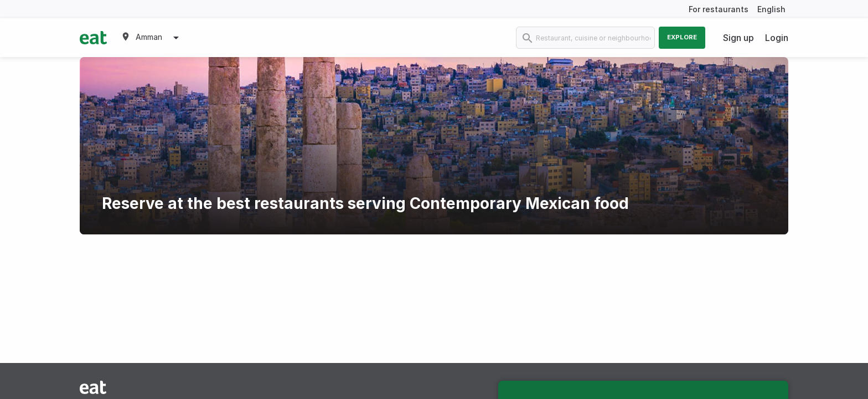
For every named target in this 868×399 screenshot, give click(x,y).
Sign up (738, 38)
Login (777, 38)
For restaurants (719, 9)
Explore (682, 37)
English (771, 9)
